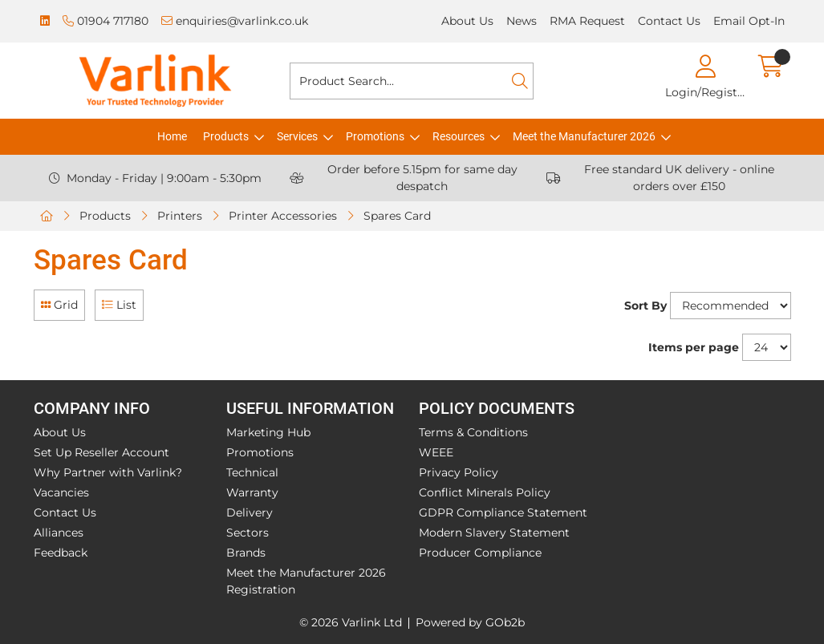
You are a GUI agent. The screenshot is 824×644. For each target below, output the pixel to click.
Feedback (61, 553)
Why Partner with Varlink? (108, 472)
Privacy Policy (459, 472)
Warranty (252, 492)
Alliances (59, 533)
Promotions (375, 136)
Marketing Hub (268, 432)
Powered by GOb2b (470, 622)
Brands (246, 553)
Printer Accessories (283, 216)
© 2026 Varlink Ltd (351, 622)
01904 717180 (106, 21)
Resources (459, 136)
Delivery (250, 512)
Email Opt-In (749, 21)
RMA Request (587, 21)
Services (297, 136)
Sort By (645, 306)
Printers (180, 216)
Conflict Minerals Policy (485, 492)
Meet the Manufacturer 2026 (584, 136)
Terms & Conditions (473, 432)
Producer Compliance (480, 553)
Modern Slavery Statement (494, 533)
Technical (252, 472)
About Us (467, 21)
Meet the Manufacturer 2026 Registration (306, 581)
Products (226, 136)
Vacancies (61, 492)
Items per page (694, 347)
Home (172, 136)
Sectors (248, 533)
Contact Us (669, 21)
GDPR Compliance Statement (503, 512)
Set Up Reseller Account (101, 452)
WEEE (436, 452)
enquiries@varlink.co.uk (235, 21)
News (522, 21)
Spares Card (397, 216)
